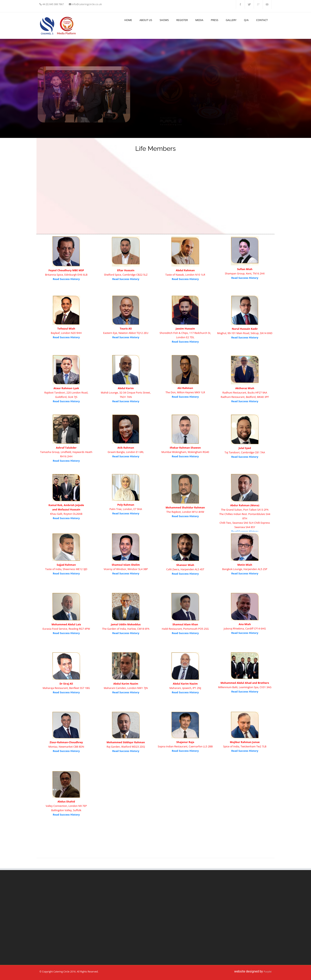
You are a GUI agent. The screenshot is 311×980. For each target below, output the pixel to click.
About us (146, 20)
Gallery (231, 20)
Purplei (268, 972)
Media (199, 20)
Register (182, 20)
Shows (164, 20)
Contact (262, 20)
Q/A (246, 20)
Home (128, 20)
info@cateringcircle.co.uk (87, 4)
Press (215, 20)
